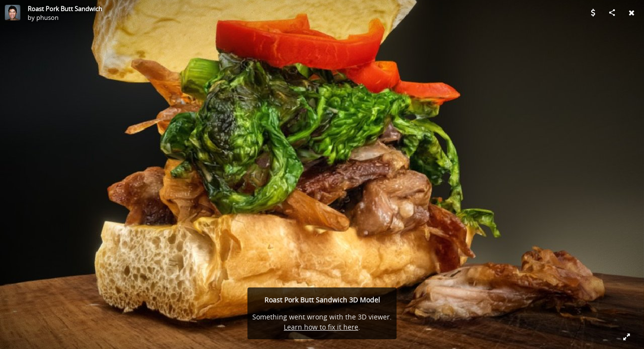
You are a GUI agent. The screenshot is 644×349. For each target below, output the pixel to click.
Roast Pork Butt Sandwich (65, 9)
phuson (47, 17)
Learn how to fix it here (321, 327)
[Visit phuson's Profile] (13, 13)
